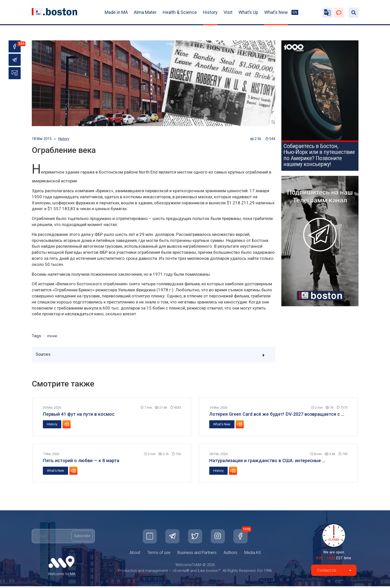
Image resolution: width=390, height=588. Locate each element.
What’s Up (248, 12)
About (135, 554)
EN (295, 12)
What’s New (276, 12)
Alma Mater (145, 12)
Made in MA (116, 12)
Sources (154, 356)
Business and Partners (197, 554)
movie (53, 336)
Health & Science (180, 12)
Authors (230, 554)
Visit (228, 12)
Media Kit (252, 554)
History (210, 12)
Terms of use (159, 554)
